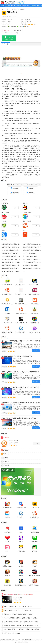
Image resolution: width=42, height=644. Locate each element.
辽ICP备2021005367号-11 (6, 640)
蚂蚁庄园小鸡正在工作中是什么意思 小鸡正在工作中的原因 (18, 244)
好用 (7, 30)
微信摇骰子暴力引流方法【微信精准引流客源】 (14, 247)
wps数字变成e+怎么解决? (30, 253)
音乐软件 (18, 6)
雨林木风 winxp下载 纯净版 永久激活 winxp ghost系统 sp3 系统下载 (21, 341)
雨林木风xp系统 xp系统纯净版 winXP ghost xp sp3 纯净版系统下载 (20, 372)
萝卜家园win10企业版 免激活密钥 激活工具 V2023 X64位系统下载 (20, 387)
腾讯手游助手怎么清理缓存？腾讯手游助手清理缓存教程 (17, 265)
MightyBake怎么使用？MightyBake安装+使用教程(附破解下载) (18, 271)
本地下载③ (15, 193)
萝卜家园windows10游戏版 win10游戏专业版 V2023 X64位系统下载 (21, 403)
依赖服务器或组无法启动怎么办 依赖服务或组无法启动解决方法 (19, 256)
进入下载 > (36, 351)
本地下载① (15, 188)
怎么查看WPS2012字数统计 (30, 256)
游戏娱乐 (24, 6)
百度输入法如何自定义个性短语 (10, 253)
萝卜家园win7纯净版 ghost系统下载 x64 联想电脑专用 (17, 356)
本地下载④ (30, 193)
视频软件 (13, 6)
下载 (37, 444)
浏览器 (29, 6)
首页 (3, 6)
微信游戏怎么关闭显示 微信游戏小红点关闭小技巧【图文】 (18, 262)
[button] (21, 74)
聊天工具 (8, 6)
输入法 (13, 9)
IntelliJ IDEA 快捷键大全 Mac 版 (10, 250)
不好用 (17, 31)
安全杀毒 (39, 6)
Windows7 (23, 166)
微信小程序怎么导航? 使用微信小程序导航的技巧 (15, 268)
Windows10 (10, 166)
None (24, 271)
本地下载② (30, 188)
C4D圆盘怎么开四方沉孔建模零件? (32, 247)
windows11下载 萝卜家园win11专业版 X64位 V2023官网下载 (19, 418)
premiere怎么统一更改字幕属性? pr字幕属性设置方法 (16, 259)
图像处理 (34, 6)
